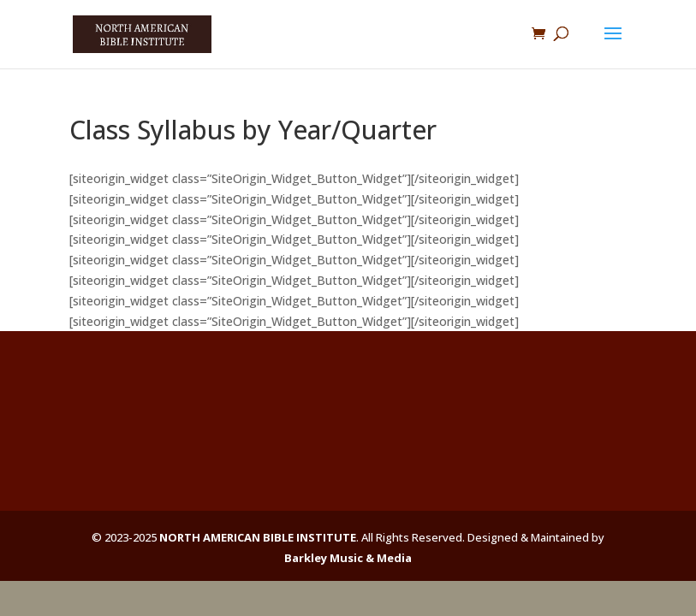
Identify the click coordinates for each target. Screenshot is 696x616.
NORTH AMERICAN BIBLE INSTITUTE (258, 537)
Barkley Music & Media (348, 558)
